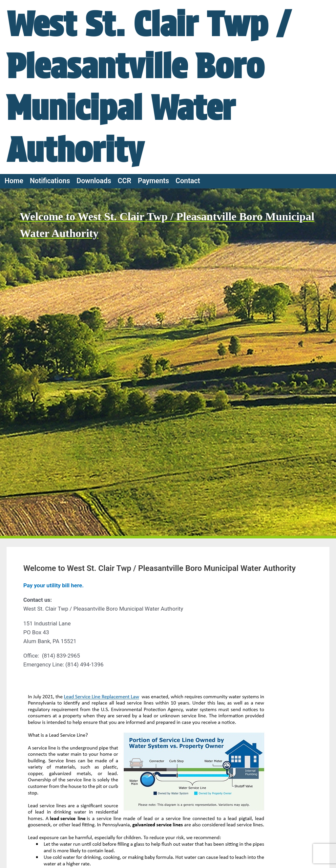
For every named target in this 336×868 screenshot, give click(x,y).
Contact (188, 181)
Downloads (94, 181)
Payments (153, 181)
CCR (125, 181)
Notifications (50, 181)
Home (14, 181)
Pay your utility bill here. (53, 585)
